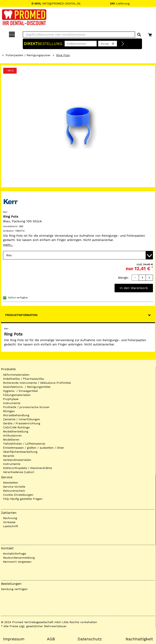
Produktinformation (21, 315)
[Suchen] (139, 35)
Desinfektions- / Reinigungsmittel (27, 387)
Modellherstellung (16, 431)
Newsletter (11, 483)
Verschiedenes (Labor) (19, 472)
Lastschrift (11, 526)
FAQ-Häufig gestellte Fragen (23, 499)
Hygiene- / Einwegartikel (20, 391)
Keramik (9, 456)
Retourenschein (14, 491)
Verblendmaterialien (17, 460)
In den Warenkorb (134, 288)
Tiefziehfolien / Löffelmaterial (24, 444)
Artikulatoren (12, 435)
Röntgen (9, 411)
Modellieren (11, 440)
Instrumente (12, 403)
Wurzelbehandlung (16, 415)
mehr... (8, 245)
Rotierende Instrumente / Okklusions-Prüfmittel (37, 383)
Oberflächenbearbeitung (20, 452)
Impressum (14, 639)
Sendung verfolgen (14, 589)
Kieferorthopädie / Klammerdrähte (28, 468)
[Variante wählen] (78, 255)
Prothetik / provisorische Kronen (26, 407)
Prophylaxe (11, 399)
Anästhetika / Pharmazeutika (23, 379)
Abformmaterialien (16, 375)
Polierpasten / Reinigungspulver (28, 55)
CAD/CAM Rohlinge (16, 427)
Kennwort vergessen (17, 562)
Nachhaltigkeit (139, 639)
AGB (51, 639)
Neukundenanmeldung (19, 558)
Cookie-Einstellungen (18, 495)
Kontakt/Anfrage (15, 554)
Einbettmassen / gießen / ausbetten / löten (34, 448)
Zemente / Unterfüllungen (22, 419)
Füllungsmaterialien (17, 395)
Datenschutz (90, 639)
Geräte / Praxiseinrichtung (22, 423)
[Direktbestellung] (123, 44)
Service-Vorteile (14, 487)
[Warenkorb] (150, 34)
